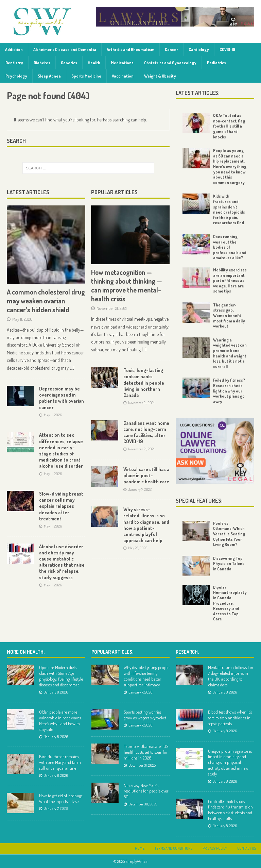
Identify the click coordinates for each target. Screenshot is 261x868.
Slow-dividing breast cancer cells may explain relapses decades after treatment (61, 506)
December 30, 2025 (143, 804)
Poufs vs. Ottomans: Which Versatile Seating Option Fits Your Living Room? (229, 534)
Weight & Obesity (160, 76)
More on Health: (26, 652)
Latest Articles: (198, 93)
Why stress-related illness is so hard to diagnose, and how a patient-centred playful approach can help (146, 525)
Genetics (69, 63)
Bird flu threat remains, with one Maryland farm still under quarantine (60, 762)
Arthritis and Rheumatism (130, 49)
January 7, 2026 (56, 808)
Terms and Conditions (173, 848)
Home (140, 848)
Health (94, 63)
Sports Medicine (86, 76)
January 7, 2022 (140, 489)
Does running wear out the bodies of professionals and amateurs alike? (230, 247)
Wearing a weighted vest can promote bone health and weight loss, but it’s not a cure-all (230, 353)
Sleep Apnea (49, 76)
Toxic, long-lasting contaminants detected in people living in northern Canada (144, 383)
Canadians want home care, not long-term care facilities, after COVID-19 (146, 432)
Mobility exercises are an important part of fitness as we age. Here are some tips (230, 280)
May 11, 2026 (22, 319)
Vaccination (123, 76)
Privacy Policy (215, 848)
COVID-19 (227, 49)
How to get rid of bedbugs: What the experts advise (61, 798)
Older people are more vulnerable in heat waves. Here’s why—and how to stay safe (60, 721)
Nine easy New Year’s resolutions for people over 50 (146, 791)
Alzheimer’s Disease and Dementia (65, 49)
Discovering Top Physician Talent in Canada (229, 564)
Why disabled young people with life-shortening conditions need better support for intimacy (146, 676)
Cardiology (199, 49)
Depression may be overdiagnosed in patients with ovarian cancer (62, 398)
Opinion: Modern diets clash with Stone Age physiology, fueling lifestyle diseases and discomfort (61, 676)
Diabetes (42, 63)
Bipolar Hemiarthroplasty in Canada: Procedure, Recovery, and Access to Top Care (230, 603)
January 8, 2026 (56, 692)
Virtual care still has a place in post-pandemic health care (146, 475)
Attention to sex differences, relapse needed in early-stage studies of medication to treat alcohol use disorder (61, 450)
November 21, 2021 (112, 308)
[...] (72, 368)
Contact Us (247, 848)
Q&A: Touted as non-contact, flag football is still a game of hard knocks (229, 126)
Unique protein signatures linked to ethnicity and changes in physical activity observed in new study (230, 763)
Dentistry (14, 63)
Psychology (16, 76)
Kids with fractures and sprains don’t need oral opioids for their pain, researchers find (229, 209)
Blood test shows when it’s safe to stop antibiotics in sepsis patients (230, 718)
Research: (187, 652)
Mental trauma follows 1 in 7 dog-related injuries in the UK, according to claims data (231, 676)
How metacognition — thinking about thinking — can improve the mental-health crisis (127, 285)
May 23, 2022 (138, 548)
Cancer (171, 49)
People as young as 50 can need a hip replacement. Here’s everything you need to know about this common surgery (230, 166)
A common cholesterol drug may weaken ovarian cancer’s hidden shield (46, 301)
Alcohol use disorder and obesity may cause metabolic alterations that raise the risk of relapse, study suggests (62, 562)
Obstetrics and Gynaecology (170, 63)
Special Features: (199, 501)
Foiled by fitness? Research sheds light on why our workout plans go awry (229, 391)
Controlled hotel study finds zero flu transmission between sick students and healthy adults (230, 810)
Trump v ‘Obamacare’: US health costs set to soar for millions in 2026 (146, 752)
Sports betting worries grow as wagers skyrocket (145, 715)
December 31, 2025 (142, 765)
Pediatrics (216, 63)
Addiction (14, 49)
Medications (122, 63)
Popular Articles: (112, 652)
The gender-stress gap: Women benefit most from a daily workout (229, 315)
